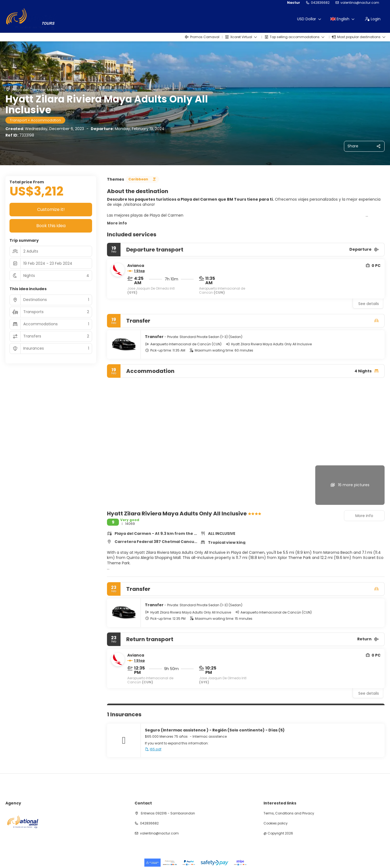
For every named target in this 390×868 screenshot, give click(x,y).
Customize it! (51, 209)
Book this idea (51, 226)
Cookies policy (276, 823)
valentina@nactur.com (360, 3)
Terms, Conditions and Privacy (289, 813)
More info (117, 223)
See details (369, 304)
